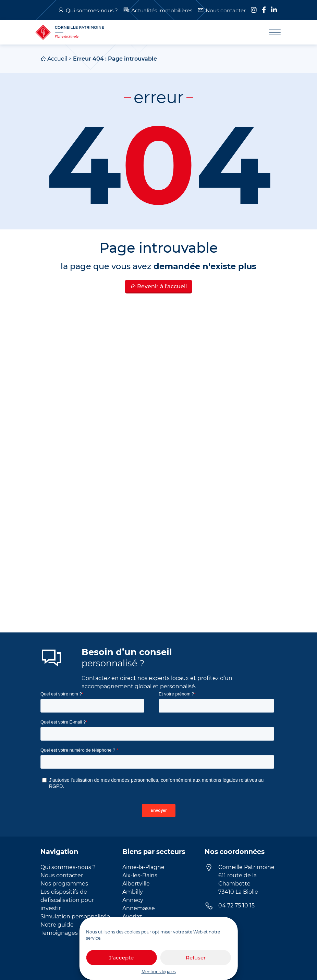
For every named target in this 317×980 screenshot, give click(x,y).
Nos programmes (64, 884)
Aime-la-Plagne (143, 867)
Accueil (57, 59)
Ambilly (133, 892)
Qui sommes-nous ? (92, 10)
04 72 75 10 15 (236, 906)
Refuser (196, 958)
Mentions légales (159, 972)
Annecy (133, 900)
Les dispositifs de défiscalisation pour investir (67, 900)
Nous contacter (226, 10)
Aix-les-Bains (140, 875)
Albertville (136, 884)
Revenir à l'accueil (158, 286)
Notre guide (57, 925)
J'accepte (121, 958)
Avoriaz (132, 916)
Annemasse (139, 908)
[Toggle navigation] (271, 32)
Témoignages (59, 933)
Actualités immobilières (162, 10)
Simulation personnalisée (75, 916)
